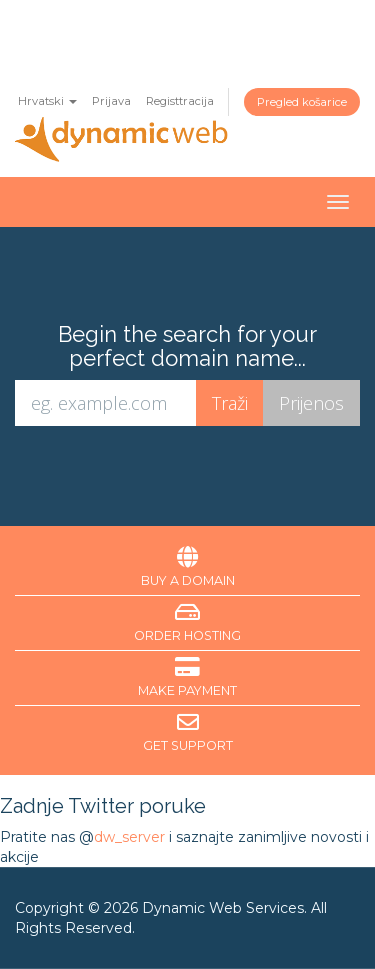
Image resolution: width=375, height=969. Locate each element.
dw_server (129, 837)
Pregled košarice (302, 102)
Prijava (111, 101)
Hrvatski (47, 101)
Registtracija (180, 101)
